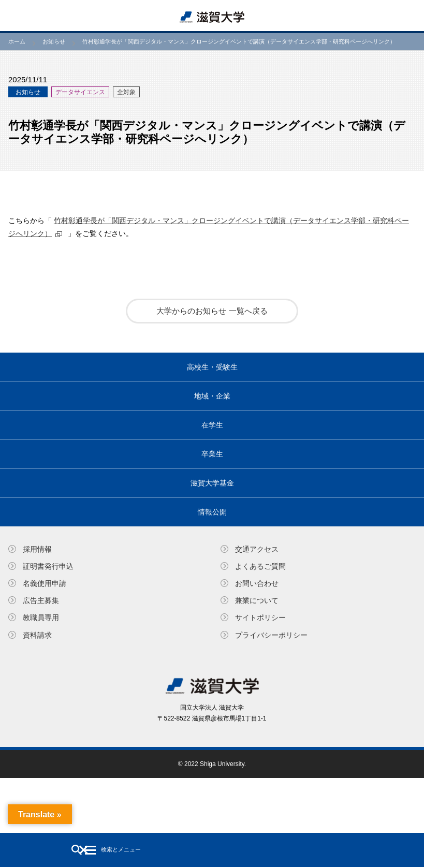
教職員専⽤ (41, 617)
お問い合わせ (257, 583)
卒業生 (212, 454)
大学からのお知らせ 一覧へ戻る (212, 311)
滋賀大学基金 (212, 483)
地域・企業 (212, 396)
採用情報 (37, 549)
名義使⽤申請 (45, 583)
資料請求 (37, 635)
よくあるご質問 (260, 566)
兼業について (257, 600)
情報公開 (212, 512)
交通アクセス (257, 549)
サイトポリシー (260, 617)
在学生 (212, 425)
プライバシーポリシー (271, 635)
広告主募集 (41, 600)
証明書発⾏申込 (48, 566)
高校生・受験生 (212, 367)
